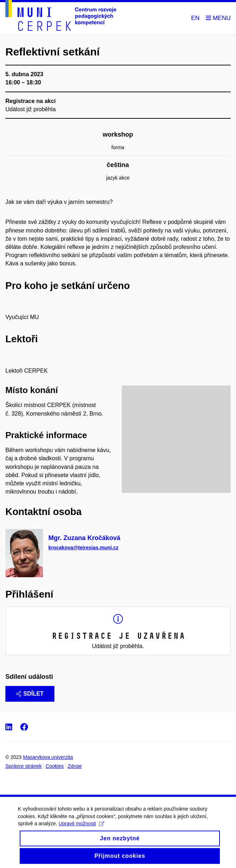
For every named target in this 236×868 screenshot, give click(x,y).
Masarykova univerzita (48, 757)
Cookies (55, 766)
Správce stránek (23, 766)
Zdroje (75, 766)
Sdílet (30, 694)
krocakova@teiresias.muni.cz (83, 547)
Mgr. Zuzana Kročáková (84, 538)
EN (196, 18)
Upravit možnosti (81, 830)
